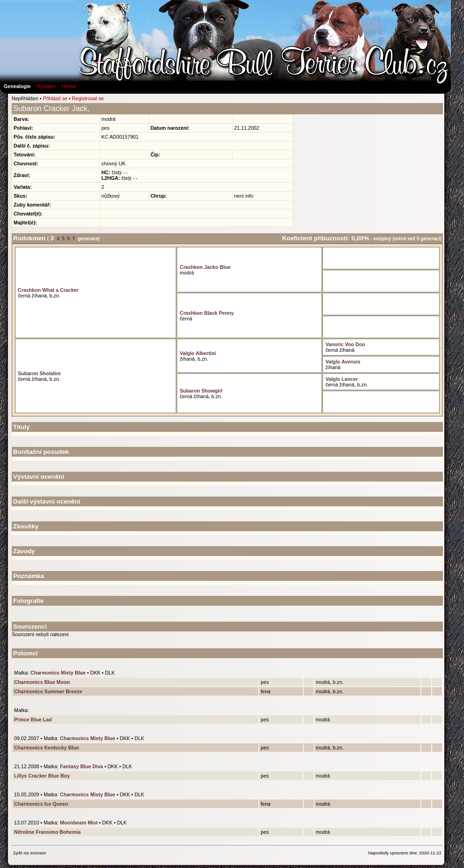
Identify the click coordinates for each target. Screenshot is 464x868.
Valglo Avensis (343, 362)
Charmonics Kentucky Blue (47, 748)
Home (69, 86)
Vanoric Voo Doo (345, 344)
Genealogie (17, 86)
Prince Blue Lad (33, 720)
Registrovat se (88, 98)
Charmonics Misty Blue (58, 673)
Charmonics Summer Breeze (48, 691)
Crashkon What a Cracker (48, 290)
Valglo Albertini (198, 353)
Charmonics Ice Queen (41, 804)
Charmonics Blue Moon (42, 682)
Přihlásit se (55, 98)
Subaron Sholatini (39, 373)
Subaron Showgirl (201, 391)
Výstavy (46, 86)
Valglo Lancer (341, 379)
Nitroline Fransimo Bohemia (47, 832)
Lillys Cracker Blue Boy (42, 776)
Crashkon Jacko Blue (205, 267)
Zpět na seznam (30, 853)
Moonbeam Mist (79, 823)
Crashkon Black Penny (207, 313)
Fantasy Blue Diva (82, 766)
